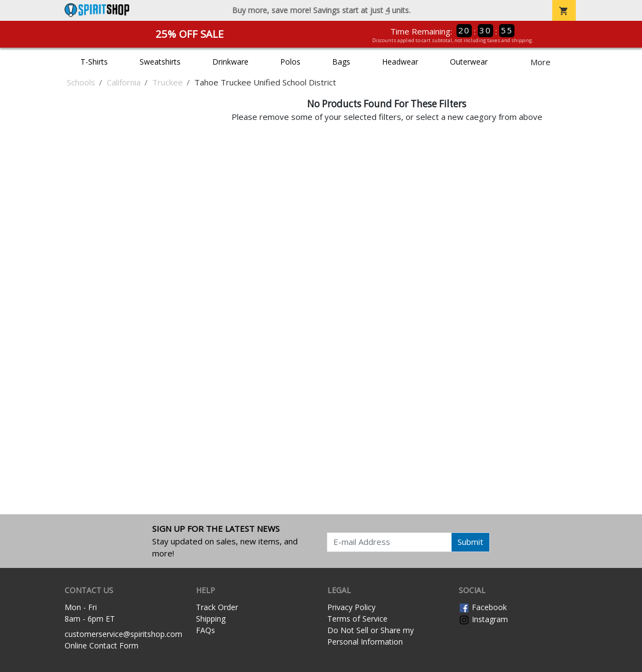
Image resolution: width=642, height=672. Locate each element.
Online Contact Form (102, 645)
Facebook (483, 607)
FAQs (206, 630)
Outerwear (469, 62)
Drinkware (230, 62)
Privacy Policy (351, 607)
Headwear (400, 62)
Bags (341, 62)
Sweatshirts (160, 62)
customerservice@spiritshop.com (123, 634)
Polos (290, 62)
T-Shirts (94, 62)
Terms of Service (357, 619)
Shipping (211, 619)
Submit (470, 542)
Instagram (483, 619)
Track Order (217, 607)
